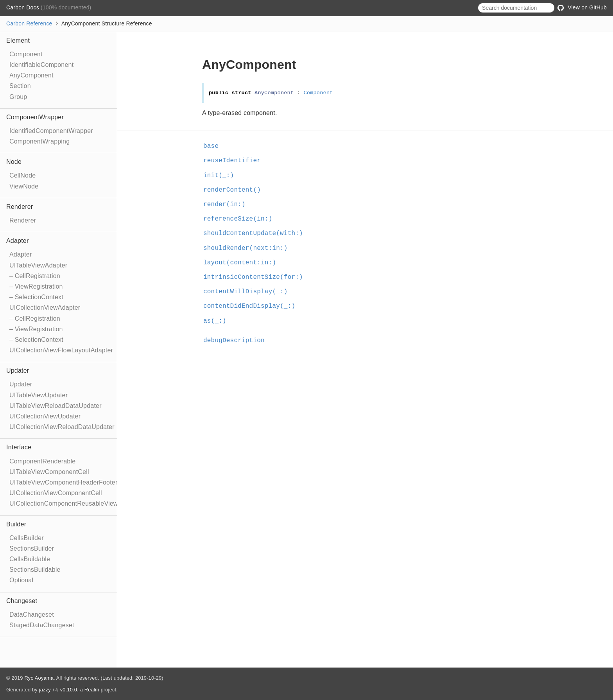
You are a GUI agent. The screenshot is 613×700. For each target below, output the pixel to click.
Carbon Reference (29, 23)
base (211, 146)
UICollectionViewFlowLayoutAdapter (61, 350)
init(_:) (219, 176)
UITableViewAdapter (38, 265)
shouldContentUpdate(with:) (253, 233)
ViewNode (24, 186)
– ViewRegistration (36, 286)
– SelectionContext (36, 297)
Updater (18, 371)
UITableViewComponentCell (49, 472)
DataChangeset (32, 615)
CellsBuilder (27, 538)
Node (14, 162)
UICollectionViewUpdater (45, 416)
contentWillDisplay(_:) (246, 292)
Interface (19, 447)
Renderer (20, 207)
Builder (16, 524)
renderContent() (232, 190)
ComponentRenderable (42, 461)
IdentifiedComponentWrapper (51, 131)
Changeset (22, 601)
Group (18, 97)
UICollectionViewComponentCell (56, 493)
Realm (92, 690)
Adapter (17, 241)
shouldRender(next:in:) (246, 248)
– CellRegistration (35, 276)
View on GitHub (582, 7)
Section (20, 86)
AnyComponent (31, 75)
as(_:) (215, 321)
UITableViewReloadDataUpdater (56, 406)
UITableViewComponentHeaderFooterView (70, 482)
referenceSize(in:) (238, 219)
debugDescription (234, 341)
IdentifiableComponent (41, 65)
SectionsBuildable (35, 570)
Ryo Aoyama (39, 678)
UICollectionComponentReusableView (64, 503)
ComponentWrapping (39, 141)
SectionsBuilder (32, 548)
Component (26, 54)
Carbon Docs (23, 7)
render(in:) (224, 205)
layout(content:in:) (240, 263)
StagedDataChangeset (42, 625)
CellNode (22, 175)
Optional (21, 580)
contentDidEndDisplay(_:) (249, 306)
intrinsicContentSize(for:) (253, 277)
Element (18, 40)
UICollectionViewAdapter (45, 308)
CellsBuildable (30, 559)
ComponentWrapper (35, 117)
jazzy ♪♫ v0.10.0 (58, 690)
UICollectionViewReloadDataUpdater (62, 427)
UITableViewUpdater (39, 395)
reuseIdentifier (232, 161)
